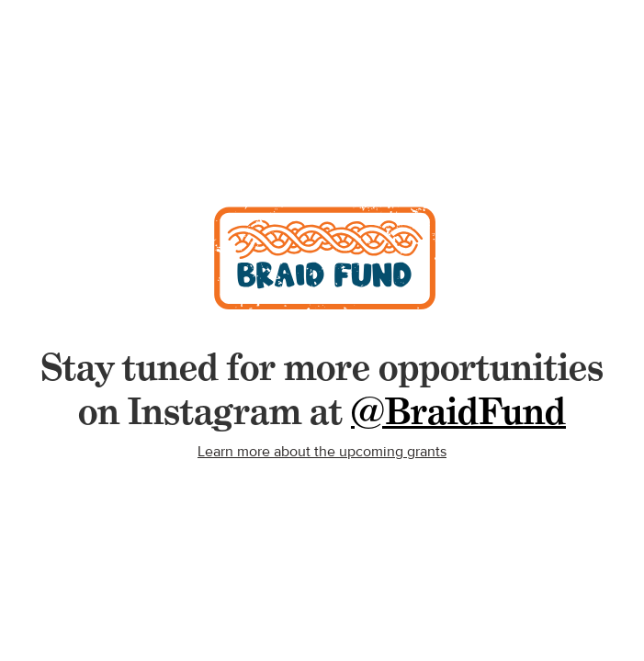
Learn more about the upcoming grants (322, 452)
